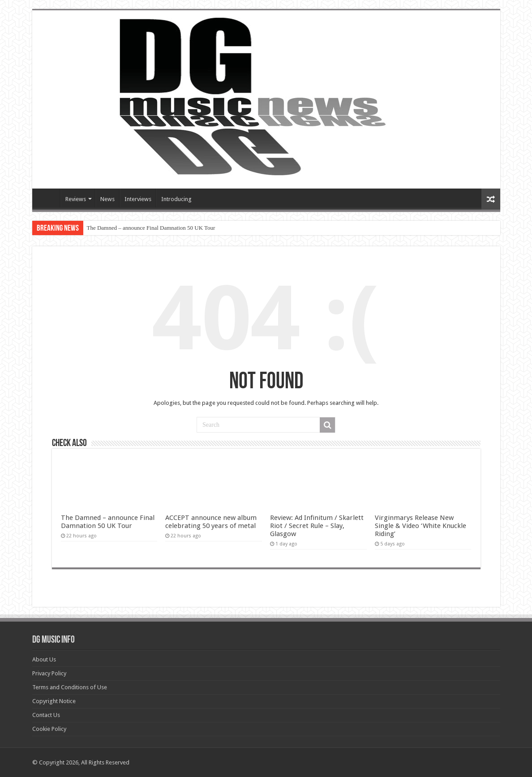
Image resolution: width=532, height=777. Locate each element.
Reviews (76, 199)
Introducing (176, 199)
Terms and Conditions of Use (70, 687)
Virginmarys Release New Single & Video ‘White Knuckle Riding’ (420, 526)
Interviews (138, 199)
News (107, 199)
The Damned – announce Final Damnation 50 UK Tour (151, 228)
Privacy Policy (49, 673)
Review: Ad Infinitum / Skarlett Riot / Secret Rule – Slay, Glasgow (317, 526)
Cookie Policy (49, 729)
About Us (44, 659)
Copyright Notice (54, 701)
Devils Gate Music (48, 198)
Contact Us (46, 715)
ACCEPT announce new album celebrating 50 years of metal (211, 522)
